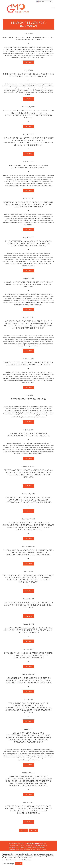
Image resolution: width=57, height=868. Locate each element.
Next (32, 831)
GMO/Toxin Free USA (33, 843)
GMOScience (40, 845)
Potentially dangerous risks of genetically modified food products (28, 435)
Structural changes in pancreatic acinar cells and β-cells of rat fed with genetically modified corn (28, 656)
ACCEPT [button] (19, 864)
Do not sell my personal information (19, 860)
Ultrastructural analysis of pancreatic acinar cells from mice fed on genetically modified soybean (28, 631)
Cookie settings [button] (8, 864)
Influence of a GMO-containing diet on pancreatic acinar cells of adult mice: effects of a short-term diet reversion (28, 681)
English (40, 2)
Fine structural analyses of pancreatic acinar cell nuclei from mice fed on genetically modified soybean (28, 244)
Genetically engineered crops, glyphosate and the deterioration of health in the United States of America (28, 205)
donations (12, 849)
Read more (29, 63)
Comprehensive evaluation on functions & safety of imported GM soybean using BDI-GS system (28, 606)
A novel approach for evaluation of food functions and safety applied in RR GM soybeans (28, 285)
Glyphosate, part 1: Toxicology (28, 400)
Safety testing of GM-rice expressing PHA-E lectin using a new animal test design (28, 364)
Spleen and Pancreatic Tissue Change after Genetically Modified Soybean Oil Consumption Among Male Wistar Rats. (28, 553)
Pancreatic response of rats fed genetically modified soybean (28, 167)
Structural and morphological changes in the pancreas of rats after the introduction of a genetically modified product (28, 114)
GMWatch (12, 847)
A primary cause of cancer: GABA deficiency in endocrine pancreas (28, 38)
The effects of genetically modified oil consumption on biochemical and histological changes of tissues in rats (28, 501)
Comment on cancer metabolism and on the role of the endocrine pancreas (28, 75)
